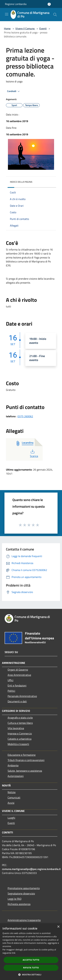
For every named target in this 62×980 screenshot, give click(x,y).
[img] (50, 181)
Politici (11, 691)
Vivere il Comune (25, 28)
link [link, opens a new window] (14, 953)
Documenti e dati (17, 701)
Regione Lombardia (16, 4)
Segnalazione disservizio (21, 893)
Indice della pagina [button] (21, 182)
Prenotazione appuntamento (24, 888)
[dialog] (31, 952)
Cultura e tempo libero (20, 723)
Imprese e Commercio (20, 733)
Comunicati (14, 798)
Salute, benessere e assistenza (25, 771)
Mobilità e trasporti (18, 744)
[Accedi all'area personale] (49, 4)
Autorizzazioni (16, 776)
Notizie (12, 792)
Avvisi (11, 803)
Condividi (14, 91)
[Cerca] (55, 15)
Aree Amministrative (19, 675)
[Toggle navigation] (7, 14)
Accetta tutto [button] (31, 960)
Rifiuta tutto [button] (31, 968)
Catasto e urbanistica (20, 739)
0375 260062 (25, 416)
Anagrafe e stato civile (20, 718)
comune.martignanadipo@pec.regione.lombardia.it (31, 869)
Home (7, 28)
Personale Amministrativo (22, 696)
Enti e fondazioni (17, 685)
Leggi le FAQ (15, 899)
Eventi (43, 28)
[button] (31, 975)
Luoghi (11, 818)
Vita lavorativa (16, 728)
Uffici (10, 680)
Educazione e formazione (22, 755)
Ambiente (13, 765)
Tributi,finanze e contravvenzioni (26, 760)
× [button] (58, 927)
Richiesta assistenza (19, 904)
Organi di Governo (18, 670)
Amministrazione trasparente (24, 920)
